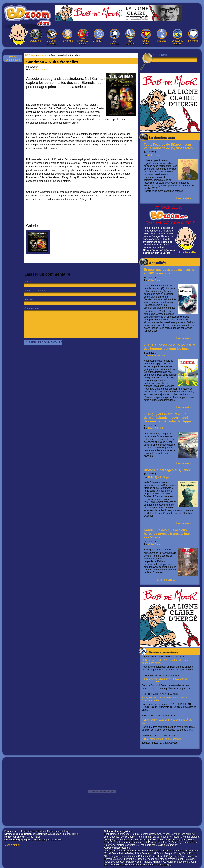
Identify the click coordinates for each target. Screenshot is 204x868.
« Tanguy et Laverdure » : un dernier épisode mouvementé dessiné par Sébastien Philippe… (169, 418)
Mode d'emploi (12, 845)
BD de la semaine (51, 37)
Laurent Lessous (157, 356)
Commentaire (31, 308)
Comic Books (146, 37)
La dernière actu (162, 138)
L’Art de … (99, 36)
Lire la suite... (185, 198)
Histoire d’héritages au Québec (167, 470)
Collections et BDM (177, 37)
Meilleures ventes (83, 37)
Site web (29, 299)
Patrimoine (67, 36)
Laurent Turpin (38, 70)
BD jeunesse (114, 37)
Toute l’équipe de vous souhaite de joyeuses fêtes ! (169, 146)
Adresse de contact (35, 291)
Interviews (193, 36)
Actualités (36, 36)
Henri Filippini (155, 428)
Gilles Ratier (155, 155)
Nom (27, 282)
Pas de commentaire (13, 58)
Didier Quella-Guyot (159, 477)
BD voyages (130, 37)
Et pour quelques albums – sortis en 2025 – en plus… (169, 271)
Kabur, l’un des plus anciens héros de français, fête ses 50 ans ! (167, 534)
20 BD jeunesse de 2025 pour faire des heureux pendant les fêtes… (170, 347)
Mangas (162, 36)
